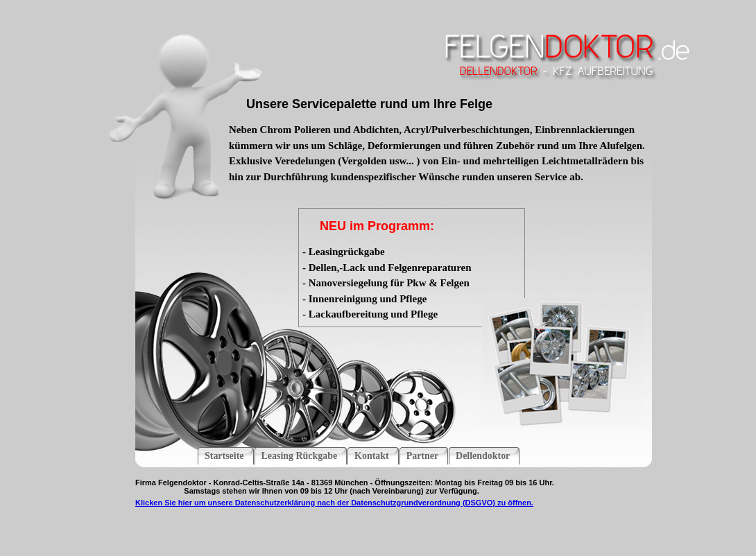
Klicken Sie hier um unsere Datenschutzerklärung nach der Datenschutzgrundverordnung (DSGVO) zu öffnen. (334, 503)
